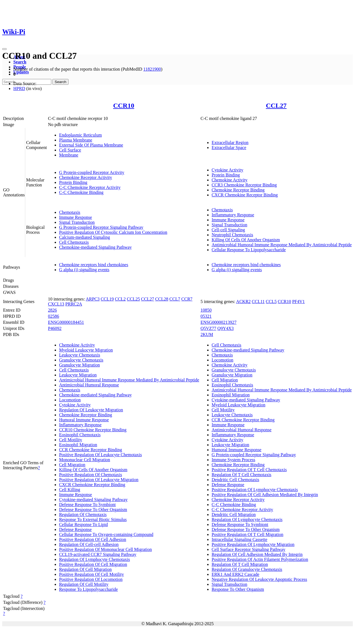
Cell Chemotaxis (74, 242)
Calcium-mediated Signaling (85, 237)
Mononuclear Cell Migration (85, 460)
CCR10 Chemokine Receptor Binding (93, 430)
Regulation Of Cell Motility (84, 584)
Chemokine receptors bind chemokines (94, 265)
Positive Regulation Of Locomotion (91, 579)
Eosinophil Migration (78, 445)
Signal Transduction (77, 222)
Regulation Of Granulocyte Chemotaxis (247, 569)
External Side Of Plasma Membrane (91, 145)
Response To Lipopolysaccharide (88, 589)
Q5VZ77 (208, 328)
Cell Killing (70, 490)
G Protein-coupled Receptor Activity (92, 172)
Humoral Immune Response (84, 420)
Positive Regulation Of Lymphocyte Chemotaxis (255, 490)
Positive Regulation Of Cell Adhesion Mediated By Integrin (265, 495)
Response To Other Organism (238, 589)
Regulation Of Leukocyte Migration (91, 410)
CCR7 (187, 299)
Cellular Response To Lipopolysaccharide (249, 250)
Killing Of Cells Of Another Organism (246, 240)
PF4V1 (298, 302)
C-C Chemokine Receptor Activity (90, 187)
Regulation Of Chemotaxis (83, 515)
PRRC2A (74, 304)
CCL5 (271, 302)
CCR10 (124, 106)
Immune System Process (233, 460)
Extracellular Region (230, 143)
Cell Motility (71, 440)
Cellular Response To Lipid (83, 524)
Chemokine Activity (230, 180)
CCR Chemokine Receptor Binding (91, 450)
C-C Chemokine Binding (81, 192)
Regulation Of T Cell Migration (240, 564)
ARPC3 (93, 299)
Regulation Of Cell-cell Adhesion (89, 544)
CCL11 (258, 302)
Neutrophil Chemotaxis (232, 235)
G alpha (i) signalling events (84, 270)
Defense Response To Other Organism (93, 510)
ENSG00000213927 (219, 322)
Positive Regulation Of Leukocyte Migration (99, 480)
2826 (52, 310)
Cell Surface (70, 150)
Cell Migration (72, 465)
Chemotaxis (70, 212)
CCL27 (276, 106)
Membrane (69, 155)
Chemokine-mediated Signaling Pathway (95, 247)
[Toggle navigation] (4, 49)
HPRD (19, 88)
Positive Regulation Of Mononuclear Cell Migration (106, 549)
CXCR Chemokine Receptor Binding (245, 195)
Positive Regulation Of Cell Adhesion (93, 539)
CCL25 (133, 299)
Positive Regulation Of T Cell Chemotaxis (249, 470)
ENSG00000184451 (66, 322)
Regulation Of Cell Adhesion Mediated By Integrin (257, 554)
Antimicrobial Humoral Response (89, 385)
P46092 (55, 328)
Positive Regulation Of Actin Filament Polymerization (260, 559)
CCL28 (162, 299)
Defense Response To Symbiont (87, 505)
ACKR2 (243, 302)
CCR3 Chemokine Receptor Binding (244, 185)
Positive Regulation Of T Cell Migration (248, 534)
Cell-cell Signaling (228, 230)
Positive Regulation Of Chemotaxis (91, 475)
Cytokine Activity (227, 170)
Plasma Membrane (76, 140)
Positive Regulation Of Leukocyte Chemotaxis (101, 455)
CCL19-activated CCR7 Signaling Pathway (98, 554)
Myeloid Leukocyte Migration (86, 350)
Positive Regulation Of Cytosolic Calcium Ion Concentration (113, 232)
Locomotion (70, 400)
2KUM (207, 334)
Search (20, 62)
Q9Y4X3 (226, 328)
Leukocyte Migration (78, 375)
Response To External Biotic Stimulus (93, 519)
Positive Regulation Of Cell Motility (92, 574)
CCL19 (107, 299)
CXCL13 (56, 304)
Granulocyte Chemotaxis (81, 360)
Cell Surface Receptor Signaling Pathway (248, 549)
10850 (206, 310)
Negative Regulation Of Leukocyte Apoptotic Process (259, 579)
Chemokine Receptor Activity (86, 177)
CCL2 (120, 299)
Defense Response (75, 529)
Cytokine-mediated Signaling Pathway (93, 500)
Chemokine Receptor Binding (238, 190)
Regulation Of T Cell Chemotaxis (241, 475)
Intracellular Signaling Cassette (239, 539)
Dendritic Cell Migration (234, 515)
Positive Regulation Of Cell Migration (93, 564)
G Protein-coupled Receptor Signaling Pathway (101, 227)
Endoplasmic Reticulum (80, 135)
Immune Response (76, 217)
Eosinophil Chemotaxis (80, 435)
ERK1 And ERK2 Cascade (235, 574)
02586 (54, 316)
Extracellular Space (229, 147)
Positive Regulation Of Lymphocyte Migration (253, 544)
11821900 (152, 69)
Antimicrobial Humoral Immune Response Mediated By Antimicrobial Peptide (282, 245)
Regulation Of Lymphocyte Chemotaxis (95, 559)
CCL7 (175, 299)
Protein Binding (73, 182)
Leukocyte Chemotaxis (80, 355)
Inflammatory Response (233, 215)
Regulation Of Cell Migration (85, 569)
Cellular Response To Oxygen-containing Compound (106, 534)
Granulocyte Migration (79, 365)
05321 (206, 316)
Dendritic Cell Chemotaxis (235, 480)
